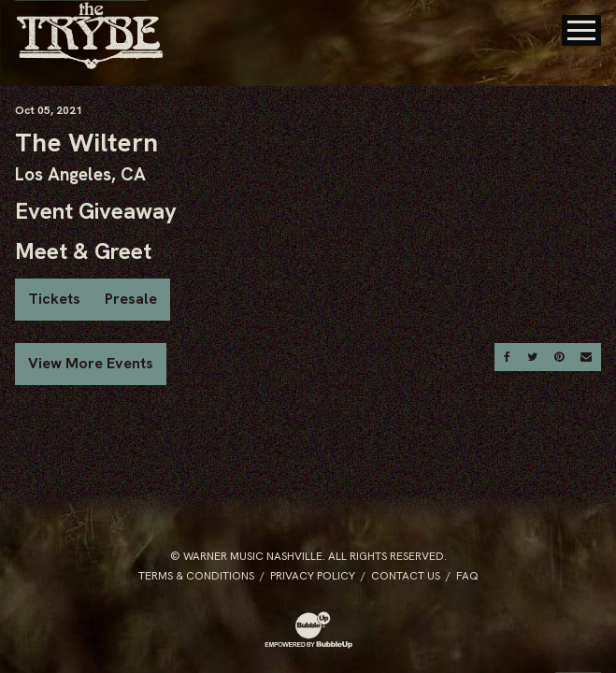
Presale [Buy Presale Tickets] (131, 299)
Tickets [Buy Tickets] (54, 299)
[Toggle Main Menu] (581, 30)
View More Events (91, 363)
